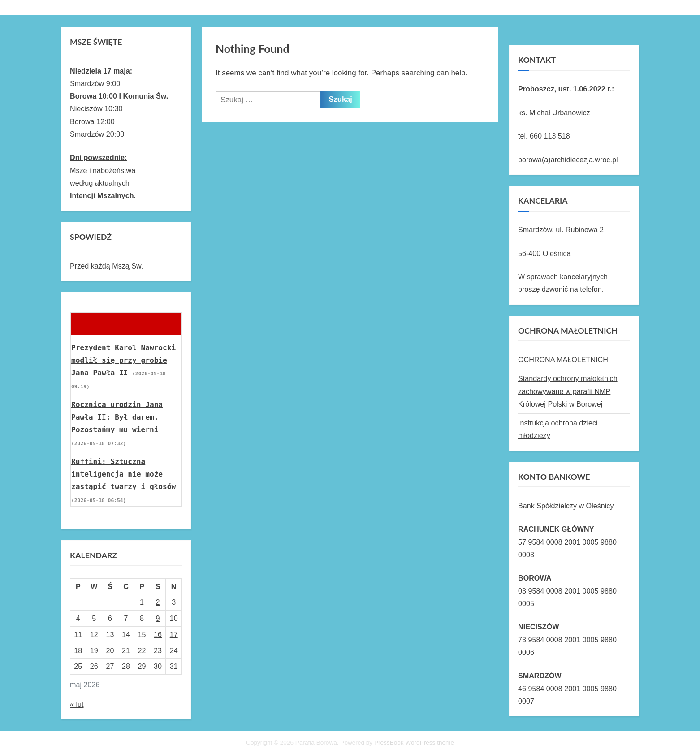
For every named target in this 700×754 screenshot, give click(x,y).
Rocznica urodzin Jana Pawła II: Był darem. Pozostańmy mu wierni (117, 417)
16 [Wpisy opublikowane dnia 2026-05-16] (158, 634)
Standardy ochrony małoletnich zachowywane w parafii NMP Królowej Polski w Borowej (568, 391)
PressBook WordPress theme (414, 743)
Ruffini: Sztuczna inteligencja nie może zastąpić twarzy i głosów (123, 474)
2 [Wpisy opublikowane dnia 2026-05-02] (158, 602)
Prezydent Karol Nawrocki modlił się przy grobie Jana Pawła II (123, 360)
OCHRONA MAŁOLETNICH (563, 360)
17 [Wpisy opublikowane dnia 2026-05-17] (174, 634)
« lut (77, 704)
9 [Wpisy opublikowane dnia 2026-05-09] (158, 618)
